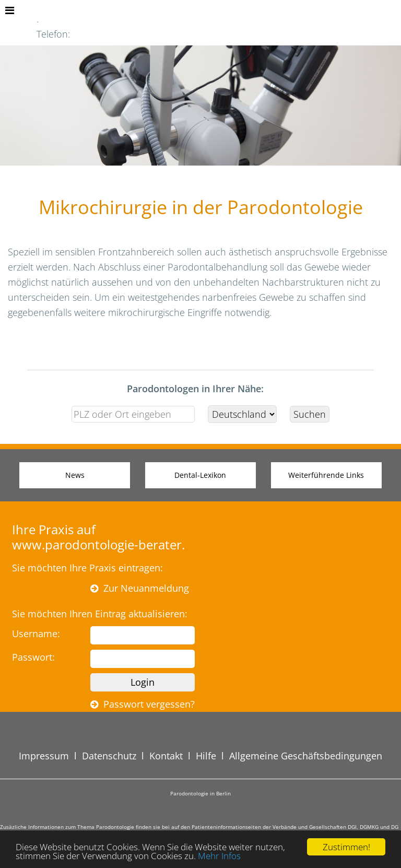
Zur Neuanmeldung (140, 588)
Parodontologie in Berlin (200, 793)
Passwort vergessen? (143, 704)
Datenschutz (109, 756)
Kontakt (166, 756)
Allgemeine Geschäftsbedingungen (306, 756)
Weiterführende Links (326, 475)
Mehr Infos (219, 856)
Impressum (44, 756)
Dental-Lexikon (200, 475)
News (75, 475)
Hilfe (206, 756)
